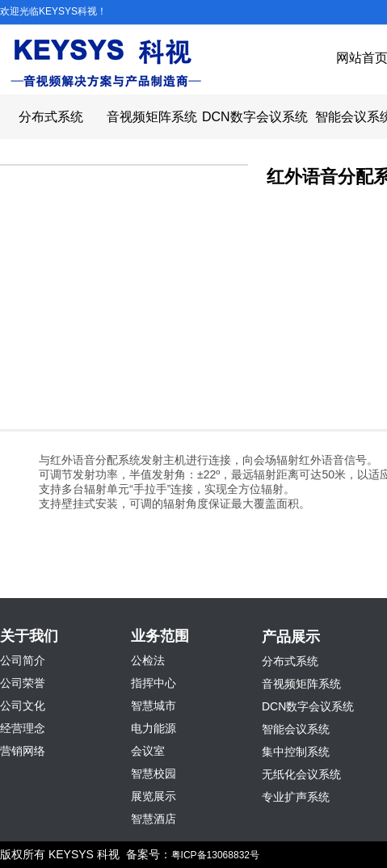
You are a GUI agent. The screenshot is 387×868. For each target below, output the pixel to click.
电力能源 (154, 728)
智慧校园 (154, 773)
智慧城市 (154, 706)
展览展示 (154, 796)
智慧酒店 (154, 819)
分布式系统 (51, 117)
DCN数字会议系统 (252, 117)
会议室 (148, 751)
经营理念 (23, 728)
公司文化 (23, 706)
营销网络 (23, 751)
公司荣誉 (23, 683)
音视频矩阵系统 (152, 117)
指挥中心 (154, 683)
